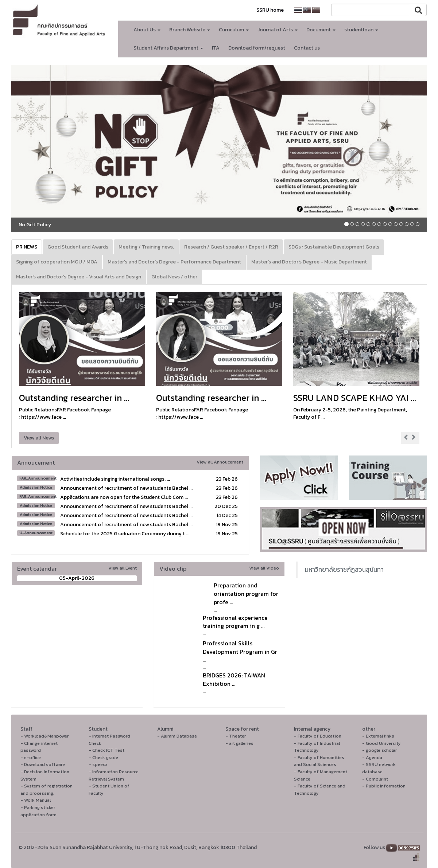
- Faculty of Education (318, 736)
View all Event (123, 568)
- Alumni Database (177, 736)
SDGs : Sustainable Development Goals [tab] (334, 247)
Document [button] (321, 30)
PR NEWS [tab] (27, 247)
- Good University (381, 743)
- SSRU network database (379, 768)
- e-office (31, 757)
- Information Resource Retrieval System (114, 775)
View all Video (264, 568)
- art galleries (239, 743)
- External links (378, 736)
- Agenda (372, 757)
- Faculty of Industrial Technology (317, 747)
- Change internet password (39, 747)
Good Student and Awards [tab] (78, 247)
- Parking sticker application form (38, 811)
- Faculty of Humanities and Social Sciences (319, 761)
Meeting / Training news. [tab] (146, 247)
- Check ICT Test (106, 750)
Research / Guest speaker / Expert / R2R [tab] (231, 247)
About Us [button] (147, 30)
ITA (216, 48)
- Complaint (375, 779)
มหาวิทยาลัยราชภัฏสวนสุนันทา (344, 570)
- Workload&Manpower (44, 736)
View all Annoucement (220, 462)
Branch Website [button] (190, 30)
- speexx (98, 764)
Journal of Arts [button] (278, 30)
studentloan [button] (361, 30)
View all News (39, 438)
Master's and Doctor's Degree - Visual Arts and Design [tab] (79, 277)
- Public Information (384, 786)
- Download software (43, 764)
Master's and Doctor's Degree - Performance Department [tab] (174, 262)
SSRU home (270, 10)
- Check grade (103, 757)
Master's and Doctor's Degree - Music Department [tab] (309, 262)
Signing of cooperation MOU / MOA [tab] (57, 262)
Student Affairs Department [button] (168, 48)
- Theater (236, 736)
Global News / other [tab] (174, 277)
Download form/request (257, 48)
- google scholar (379, 750)
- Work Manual (36, 800)
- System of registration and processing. (46, 789)
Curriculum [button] (234, 30)
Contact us (307, 48)
